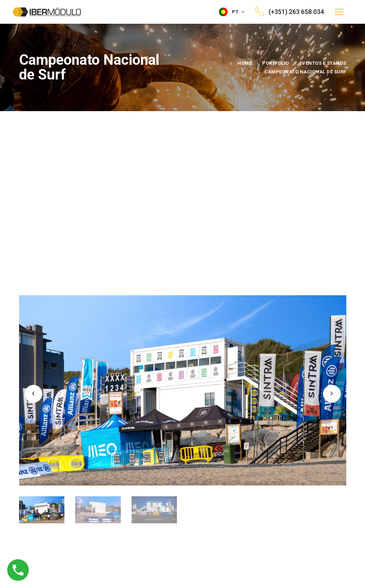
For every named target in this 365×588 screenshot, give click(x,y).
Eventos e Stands (323, 63)
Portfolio (276, 63)
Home (245, 63)
